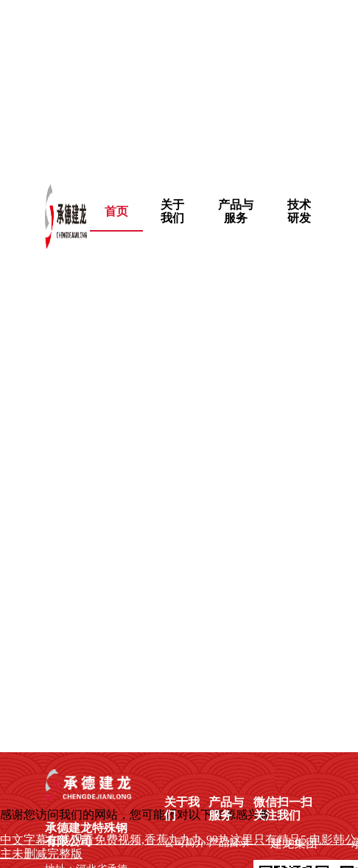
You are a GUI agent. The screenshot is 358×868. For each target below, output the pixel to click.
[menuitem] (172, 212)
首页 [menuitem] (116, 211)
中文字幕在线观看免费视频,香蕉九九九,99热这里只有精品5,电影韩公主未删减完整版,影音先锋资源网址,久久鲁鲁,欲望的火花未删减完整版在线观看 (177, 83)
